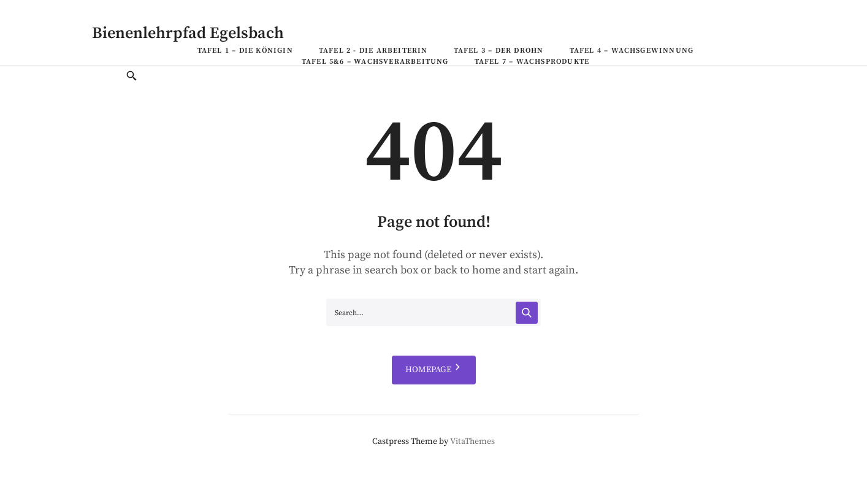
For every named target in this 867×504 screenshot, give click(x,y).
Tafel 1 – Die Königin (245, 51)
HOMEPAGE (434, 370)
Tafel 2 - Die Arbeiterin (373, 51)
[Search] (527, 313)
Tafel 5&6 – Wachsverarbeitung (375, 62)
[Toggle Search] (132, 77)
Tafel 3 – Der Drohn (499, 51)
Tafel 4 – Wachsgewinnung (632, 51)
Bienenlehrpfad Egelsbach (188, 33)
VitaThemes (472, 441)
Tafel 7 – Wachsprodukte (532, 62)
